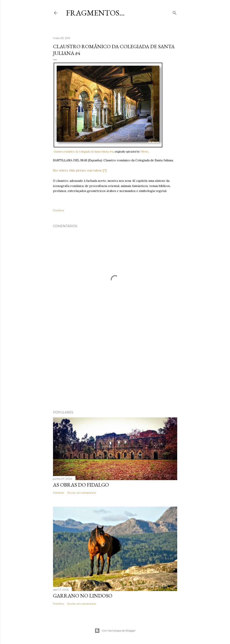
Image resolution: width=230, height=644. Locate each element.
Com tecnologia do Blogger (115, 631)
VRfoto (144, 152)
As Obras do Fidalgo (81, 485)
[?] (105, 170)
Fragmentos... (95, 13)
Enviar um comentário (82, 493)
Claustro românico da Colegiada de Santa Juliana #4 (83, 152)
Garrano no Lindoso (83, 596)
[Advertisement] (115, 370)
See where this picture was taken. (77, 170)
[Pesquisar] (175, 12)
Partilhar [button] (59, 210)
